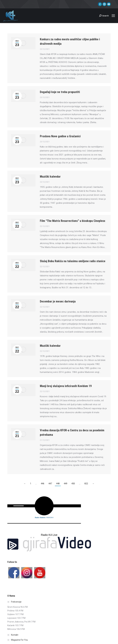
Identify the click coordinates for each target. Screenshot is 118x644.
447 (50, 484)
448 (58, 484)
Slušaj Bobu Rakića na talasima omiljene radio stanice (73, 261)
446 (43, 484)
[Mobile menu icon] (113, 16)
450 (73, 484)
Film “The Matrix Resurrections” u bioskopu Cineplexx (73, 221)
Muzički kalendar (50, 177)
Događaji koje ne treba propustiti (60, 92)
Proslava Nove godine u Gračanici (60, 136)
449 (65, 484)
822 (86, 484)
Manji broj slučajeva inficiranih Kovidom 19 (66, 386)
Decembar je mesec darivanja (58, 301)
